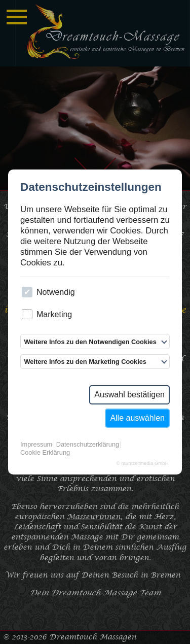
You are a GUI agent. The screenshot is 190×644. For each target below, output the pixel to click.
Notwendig (48, 292)
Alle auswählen (137, 418)
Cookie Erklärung (45, 453)
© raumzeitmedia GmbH (143, 463)
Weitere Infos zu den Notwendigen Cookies (90, 342)
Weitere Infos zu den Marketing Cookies (85, 362)
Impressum (36, 445)
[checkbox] (27, 292)
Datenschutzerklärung (88, 445)
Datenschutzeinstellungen (91, 188)
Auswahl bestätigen (129, 395)
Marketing (47, 314)
